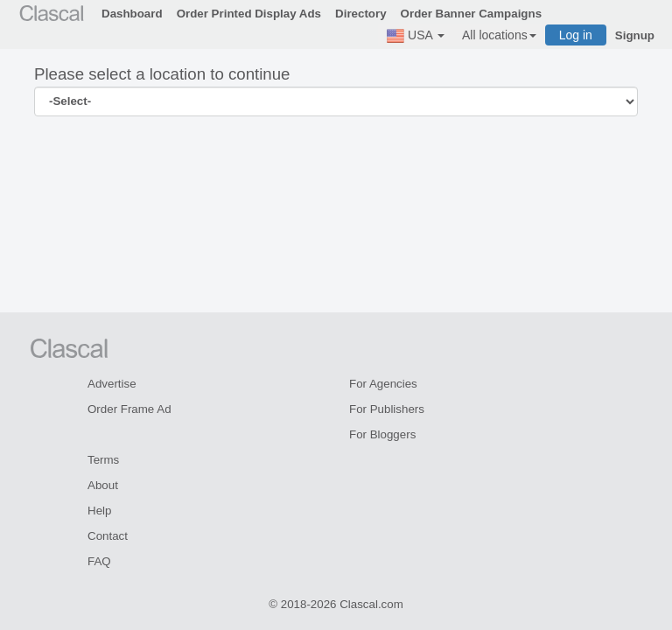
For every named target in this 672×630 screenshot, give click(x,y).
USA (416, 36)
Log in (576, 35)
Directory (361, 14)
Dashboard (132, 14)
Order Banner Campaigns (471, 14)
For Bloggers (382, 434)
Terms (103, 460)
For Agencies (383, 384)
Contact (108, 536)
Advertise (112, 384)
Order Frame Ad (129, 409)
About (103, 485)
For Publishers (387, 409)
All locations (499, 35)
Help (99, 511)
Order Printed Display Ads (249, 14)
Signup (635, 35)
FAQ (99, 561)
